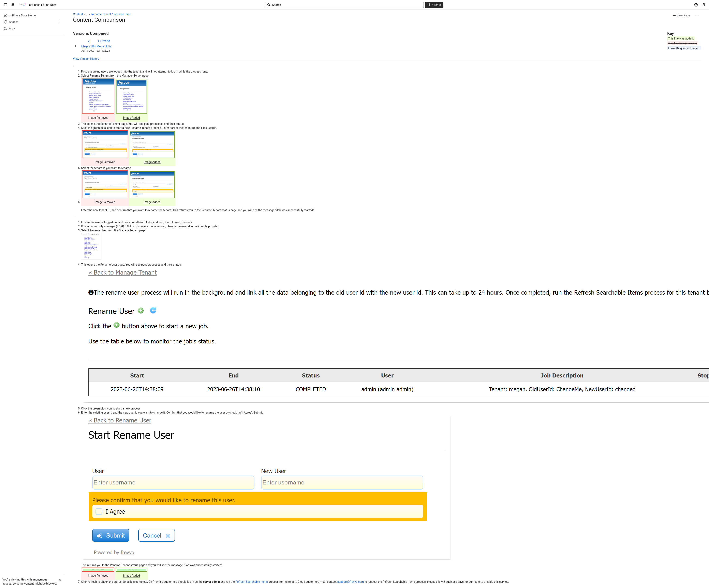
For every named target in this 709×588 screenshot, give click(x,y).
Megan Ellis (89, 46)
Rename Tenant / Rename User (111, 14)
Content (78, 14)
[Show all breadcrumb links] (87, 14)
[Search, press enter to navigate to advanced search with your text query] (345, 5)
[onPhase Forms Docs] (23, 5)
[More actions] (697, 15)
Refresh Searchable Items (252, 582)
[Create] (434, 5)
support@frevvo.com (351, 582)
